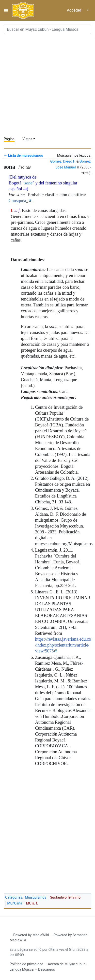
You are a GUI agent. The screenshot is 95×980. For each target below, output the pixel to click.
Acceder (74, 10)
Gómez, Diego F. (63, 161)
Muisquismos (36, 897)
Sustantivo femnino (65, 897)
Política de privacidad (26, 964)
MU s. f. (32, 903)
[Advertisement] (47, 85)
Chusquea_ (18, 201)
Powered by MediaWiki (31, 935)
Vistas (27, 139)
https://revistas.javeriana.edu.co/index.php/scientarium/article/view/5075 (63, 645)
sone (28, 183)
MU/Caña (15, 903)
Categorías (14, 897)
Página (9, 139)
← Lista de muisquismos (23, 156)
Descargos (47, 970)
